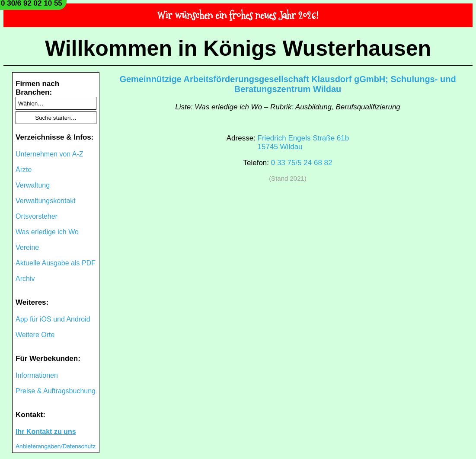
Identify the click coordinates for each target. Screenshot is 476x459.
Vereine (27, 247)
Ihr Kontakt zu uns (46, 432)
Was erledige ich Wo (47, 232)
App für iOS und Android (53, 319)
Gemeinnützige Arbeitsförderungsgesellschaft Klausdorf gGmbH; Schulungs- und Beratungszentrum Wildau (288, 84)
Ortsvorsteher (37, 216)
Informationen (37, 375)
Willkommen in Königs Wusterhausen (238, 48)
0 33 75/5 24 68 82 (302, 163)
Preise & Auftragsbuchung (56, 391)
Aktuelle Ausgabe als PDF (56, 263)
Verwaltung (33, 185)
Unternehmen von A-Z (50, 154)
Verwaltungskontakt (46, 201)
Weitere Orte (35, 335)
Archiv (25, 279)
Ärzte (24, 170)
